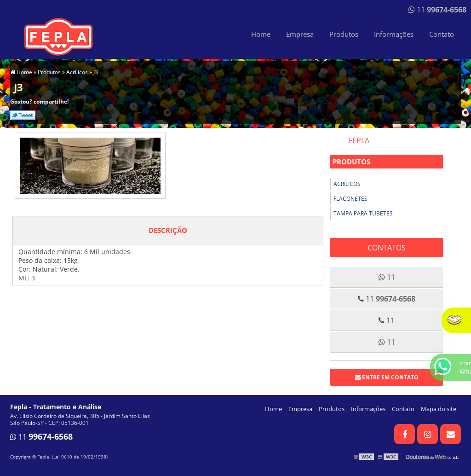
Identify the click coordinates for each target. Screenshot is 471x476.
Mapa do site (439, 409)
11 (437, 10)
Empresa (300, 34)
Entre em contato (387, 377)
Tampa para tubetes (363, 213)
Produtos (344, 34)
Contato (442, 34)
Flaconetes (350, 199)
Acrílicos (347, 184)
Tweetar (23, 115)
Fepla (359, 140)
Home (261, 34)
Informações (394, 34)
